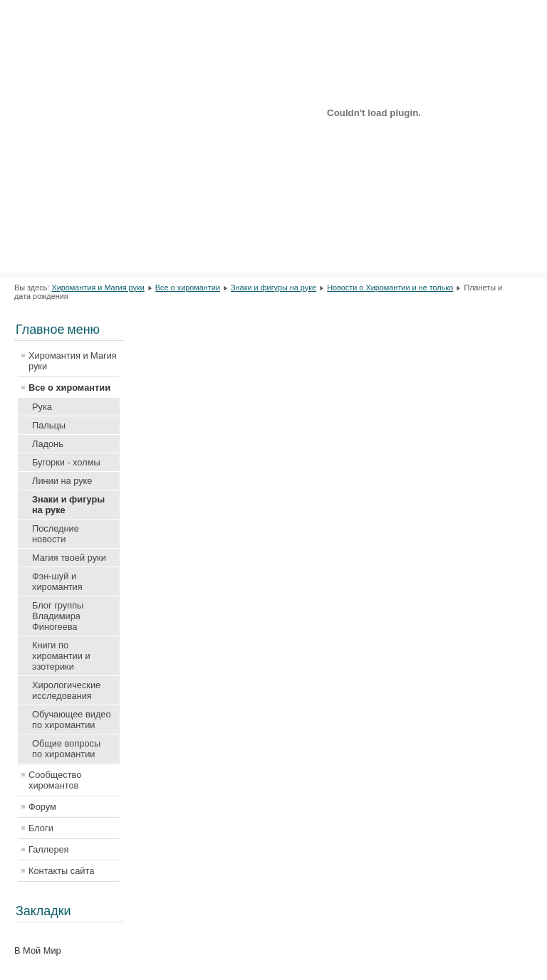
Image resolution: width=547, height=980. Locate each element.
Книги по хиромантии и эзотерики (61, 656)
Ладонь (48, 444)
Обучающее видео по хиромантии (72, 720)
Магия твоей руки (69, 558)
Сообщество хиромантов (55, 780)
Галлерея (49, 849)
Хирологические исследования (66, 690)
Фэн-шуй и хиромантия (57, 581)
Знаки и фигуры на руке (273, 288)
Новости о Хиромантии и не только (390, 288)
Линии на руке (62, 481)
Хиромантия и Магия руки (98, 288)
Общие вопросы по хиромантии (66, 749)
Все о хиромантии (188, 288)
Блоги (41, 828)
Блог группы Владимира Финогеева (58, 616)
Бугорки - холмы (66, 462)
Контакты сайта (61, 871)
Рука (42, 407)
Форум (42, 807)
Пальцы (49, 425)
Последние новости (56, 534)
